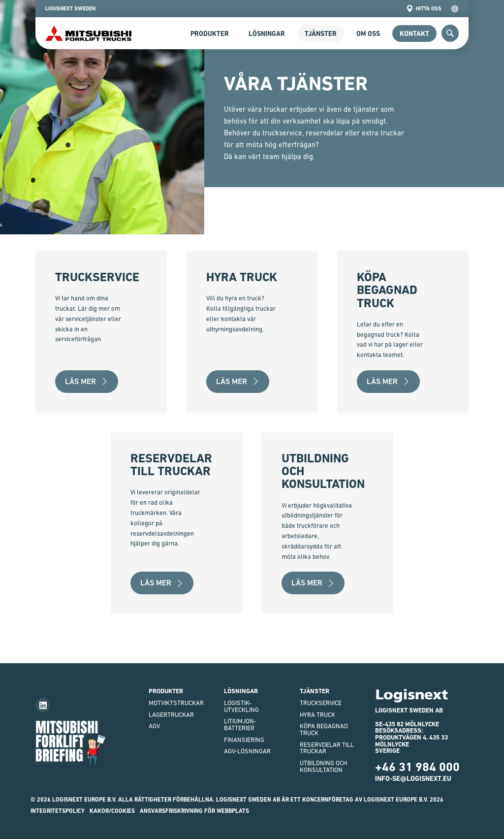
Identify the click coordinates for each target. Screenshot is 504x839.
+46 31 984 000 (417, 767)
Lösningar (267, 33)
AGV (154, 726)
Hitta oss (424, 9)
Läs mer (87, 381)
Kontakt (414, 33)
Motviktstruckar (176, 703)
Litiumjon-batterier (240, 725)
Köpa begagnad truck (324, 729)
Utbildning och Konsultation (323, 766)
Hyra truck (317, 715)
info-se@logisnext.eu (413, 778)
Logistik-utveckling (241, 706)
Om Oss (368, 33)
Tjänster (321, 33)
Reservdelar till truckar (327, 748)
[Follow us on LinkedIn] (43, 705)
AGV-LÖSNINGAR (247, 751)
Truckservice (321, 703)
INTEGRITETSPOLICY (58, 811)
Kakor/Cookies (112, 811)
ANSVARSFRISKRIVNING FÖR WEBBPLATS (194, 811)
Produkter (210, 33)
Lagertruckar (171, 715)
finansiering (244, 740)
